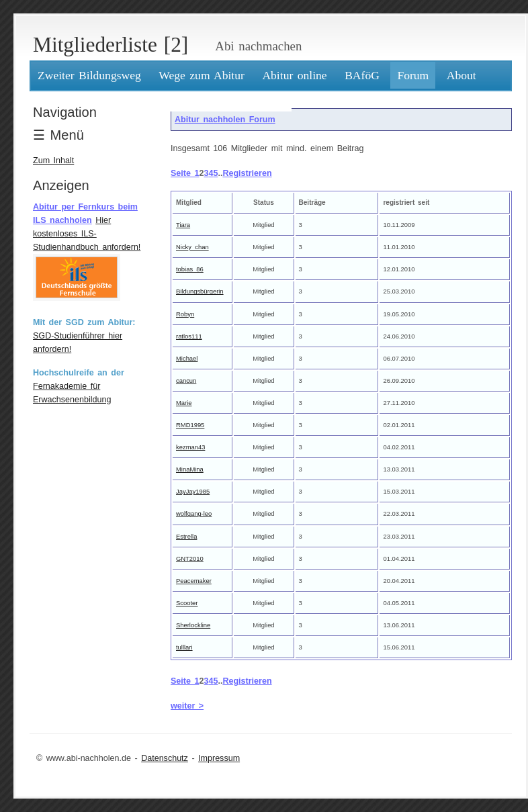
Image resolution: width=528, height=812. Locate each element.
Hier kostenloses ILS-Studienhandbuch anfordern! (87, 234)
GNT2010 (190, 558)
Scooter (187, 603)
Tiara (183, 225)
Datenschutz (165, 758)
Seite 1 (185, 173)
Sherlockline (193, 625)
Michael (187, 358)
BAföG (362, 75)
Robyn (185, 314)
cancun (186, 380)
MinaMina (190, 469)
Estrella (186, 536)
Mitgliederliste (95, 45)
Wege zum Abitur (202, 75)
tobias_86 (190, 269)
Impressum (219, 758)
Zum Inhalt (53, 161)
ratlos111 (189, 336)
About (461, 75)
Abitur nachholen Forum (225, 120)
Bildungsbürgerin (200, 291)
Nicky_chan (192, 247)
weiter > (187, 706)
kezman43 (190, 447)
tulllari (184, 647)
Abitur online (294, 75)
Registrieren (247, 173)
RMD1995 (190, 425)
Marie (184, 403)
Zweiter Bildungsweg (89, 75)
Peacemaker (194, 581)
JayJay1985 (193, 491)
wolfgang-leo (194, 513)
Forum (413, 75)
